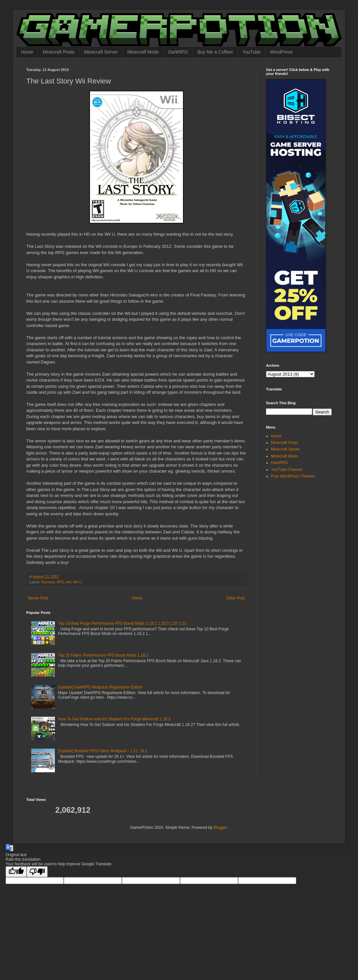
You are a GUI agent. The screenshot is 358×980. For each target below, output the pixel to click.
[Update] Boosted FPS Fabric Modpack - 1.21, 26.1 (103, 751)
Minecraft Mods (143, 52)
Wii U (78, 582)
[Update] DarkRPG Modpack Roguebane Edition (100, 687)
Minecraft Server (101, 52)
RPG (61, 582)
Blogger (220, 828)
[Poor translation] (37, 872)
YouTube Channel (287, 470)
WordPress (281, 52)
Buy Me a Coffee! (215, 52)
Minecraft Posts (58, 52)
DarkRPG (178, 52)
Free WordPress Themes (293, 476)
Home (27, 52)
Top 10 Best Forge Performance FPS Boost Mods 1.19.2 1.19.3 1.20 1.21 (122, 623)
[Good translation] (16, 872)
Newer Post (38, 598)
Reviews (48, 582)
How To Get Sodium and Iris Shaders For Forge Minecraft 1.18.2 (114, 719)
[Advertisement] (307, 530)
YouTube (251, 52)
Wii (69, 582)
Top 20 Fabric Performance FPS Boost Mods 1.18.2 (103, 655)
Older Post (235, 598)
